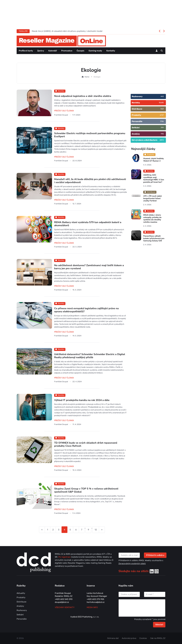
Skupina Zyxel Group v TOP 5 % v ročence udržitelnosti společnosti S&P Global (86, 490)
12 (96, 530)
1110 (162, 134)
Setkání (20, 615)
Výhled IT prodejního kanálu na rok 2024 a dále (82, 400)
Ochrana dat (113, 638)
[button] (162, 51)
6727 (162, 115)
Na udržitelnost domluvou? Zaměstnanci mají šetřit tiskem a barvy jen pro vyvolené (89, 267)
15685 (161, 103)
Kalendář (53, 51)
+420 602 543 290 (64, 599)
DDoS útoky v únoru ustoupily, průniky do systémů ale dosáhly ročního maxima (152, 219)
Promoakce (67, 51)
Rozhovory (22, 610)
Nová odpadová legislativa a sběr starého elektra (83, 96)
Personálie (22, 619)
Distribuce (21, 602)
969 (162, 109)
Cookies (143, 638)
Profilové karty (26, 51)
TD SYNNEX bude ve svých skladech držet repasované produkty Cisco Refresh (86, 444)
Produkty (21, 597)
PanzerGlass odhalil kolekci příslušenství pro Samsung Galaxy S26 (154, 238)
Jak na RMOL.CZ (158, 638)
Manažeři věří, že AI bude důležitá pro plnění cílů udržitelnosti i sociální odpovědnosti (90, 181)
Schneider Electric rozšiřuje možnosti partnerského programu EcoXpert (90, 135)
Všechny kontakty (65, 607)
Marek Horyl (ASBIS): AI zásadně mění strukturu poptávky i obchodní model (67, 31)
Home (85, 77)
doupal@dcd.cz (62, 602)
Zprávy (41, 51)
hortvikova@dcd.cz (96, 602)
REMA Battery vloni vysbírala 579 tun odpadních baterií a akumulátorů (88, 224)
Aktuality (21, 593)
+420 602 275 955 (95, 599)
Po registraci (65, 557)
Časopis (80, 51)
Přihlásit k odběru (155, 555)
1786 (162, 121)
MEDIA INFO (92, 607)
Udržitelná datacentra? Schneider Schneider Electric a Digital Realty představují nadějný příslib (90, 356)
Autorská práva (129, 638)
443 (162, 96)
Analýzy (20, 606)
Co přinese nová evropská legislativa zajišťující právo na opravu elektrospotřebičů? (86, 310)
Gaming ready (95, 51)
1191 (162, 127)
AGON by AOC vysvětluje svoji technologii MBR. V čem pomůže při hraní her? (154, 179)
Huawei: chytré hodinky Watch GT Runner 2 (153, 160)
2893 (162, 140)
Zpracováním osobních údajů (132, 564)
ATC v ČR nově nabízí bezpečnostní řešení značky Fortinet (153, 199)
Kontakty (111, 51)
